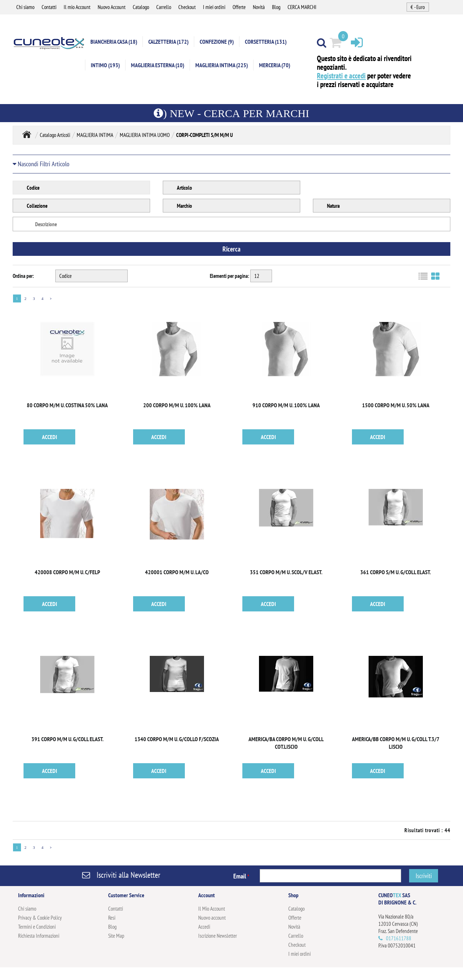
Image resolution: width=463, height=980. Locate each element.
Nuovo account (212, 918)
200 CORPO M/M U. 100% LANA (177, 405)
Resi (112, 918)
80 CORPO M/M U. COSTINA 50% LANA (67, 405)
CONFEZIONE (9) (217, 42)
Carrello (164, 7)
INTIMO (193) (105, 65)
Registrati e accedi (341, 76)
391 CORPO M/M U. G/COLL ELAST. (67, 739)
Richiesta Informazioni (39, 936)
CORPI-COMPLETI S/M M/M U (205, 135)
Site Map (116, 936)
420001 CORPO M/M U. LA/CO (177, 572)
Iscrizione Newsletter (218, 936)
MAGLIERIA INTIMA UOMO (145, 135)
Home (27, 134)
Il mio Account (77, 7)
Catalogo (141, 7)
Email (241, 876)
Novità (259, 7)
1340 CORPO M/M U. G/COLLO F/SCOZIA (177, 739)
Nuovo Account (112, 7)
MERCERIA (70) (275, 65)
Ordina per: (23, 276)
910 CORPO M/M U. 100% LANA (286, 405)
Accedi (204, 927)
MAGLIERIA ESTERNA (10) (158, 65)
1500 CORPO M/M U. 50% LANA (396, 405)
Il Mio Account (212, 909)
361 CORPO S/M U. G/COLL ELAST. (396, 572)
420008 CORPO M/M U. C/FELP (67, 572)
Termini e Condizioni (37, 927)
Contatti (49, 7)
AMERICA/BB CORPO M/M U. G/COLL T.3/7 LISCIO (396, 743)
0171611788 (399, 938)
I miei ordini (214, 7)
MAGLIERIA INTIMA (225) (222, 65)
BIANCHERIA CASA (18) (114, 42)
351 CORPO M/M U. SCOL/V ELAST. (286, 572)
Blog (276, 7)
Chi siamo (25, 7)
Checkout (187, 7)
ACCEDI (50, 437)
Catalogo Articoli (55, 135)
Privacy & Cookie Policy (40, 918)
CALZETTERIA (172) (168, 42)
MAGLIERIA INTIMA (95, 135)
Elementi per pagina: (230, 276)
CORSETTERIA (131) (266, 42)
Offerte (239, 7)
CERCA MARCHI (302, 7)
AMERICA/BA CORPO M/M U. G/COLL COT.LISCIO (286, 743)
